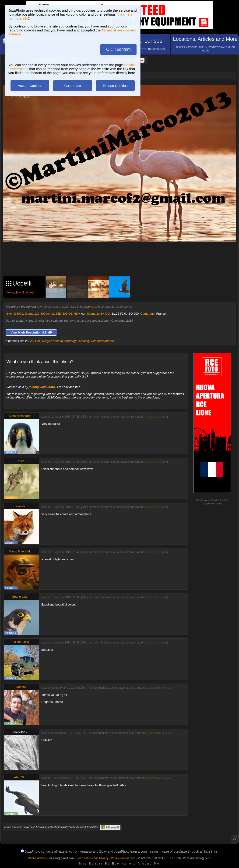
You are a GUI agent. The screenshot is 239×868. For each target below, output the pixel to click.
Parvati (20, 506)
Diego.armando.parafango (60, 341)
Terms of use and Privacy (93, 858)
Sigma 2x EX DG (98, 314)
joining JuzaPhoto (42, 387)
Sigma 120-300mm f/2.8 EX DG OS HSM (53, 314)
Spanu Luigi (20, 597)
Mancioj (84, 341)
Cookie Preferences (123, 858)
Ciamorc (90, 307)
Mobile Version (37, 858)
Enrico (20, 461)
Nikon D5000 (14, 314)
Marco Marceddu (20, 551)
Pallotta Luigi (20, 642)
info (218, 504)
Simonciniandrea (103, 341)
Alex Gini (34, 341)
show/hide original (156, 417)
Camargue (148, 314)
